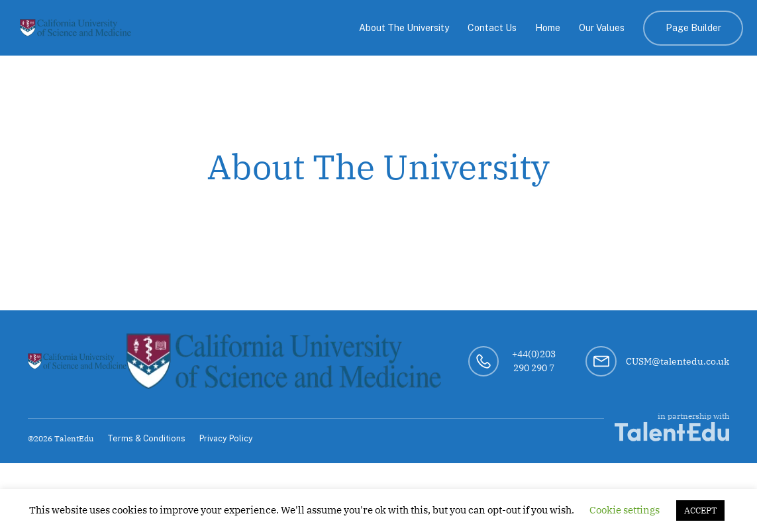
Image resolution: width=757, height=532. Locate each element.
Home (548, 28)
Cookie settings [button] (625, 510)
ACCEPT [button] (700, 510)
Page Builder (693, 28)
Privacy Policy (226, 438)
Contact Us (492, 28)
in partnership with (672, 426)
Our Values (602, 28)
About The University (404, 28)
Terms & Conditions (146, 438)
